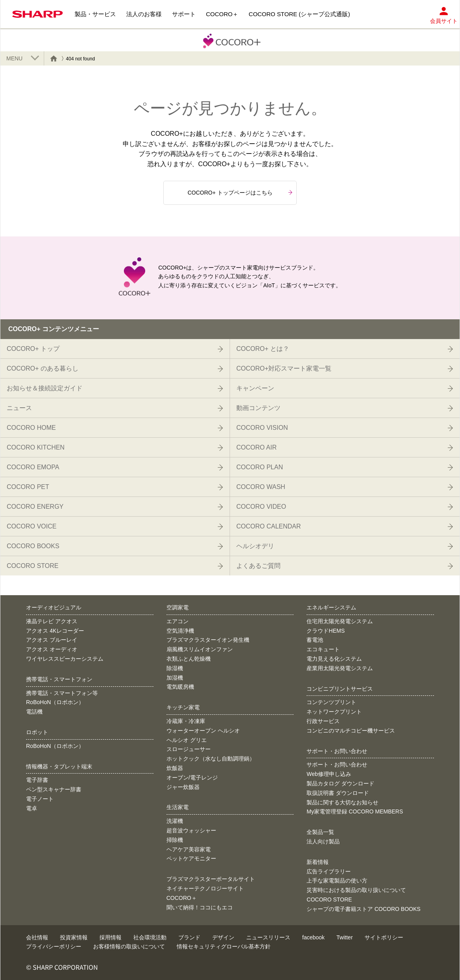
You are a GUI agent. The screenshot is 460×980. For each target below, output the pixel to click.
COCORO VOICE (114, 527)
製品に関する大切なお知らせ (342, 802)
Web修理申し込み (329, 774)
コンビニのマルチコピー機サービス (351, 731)
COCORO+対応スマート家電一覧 (344, 369)
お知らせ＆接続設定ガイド (114, 388)
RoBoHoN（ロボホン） (55, 702)
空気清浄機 (180, 631)
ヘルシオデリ (344, 546)
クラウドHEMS (325, 631)
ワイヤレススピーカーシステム (65, 659)
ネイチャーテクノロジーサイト (205, 888)
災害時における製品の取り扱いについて (356, 890)
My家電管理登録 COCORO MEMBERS (355, 811)
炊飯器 (175, 768)
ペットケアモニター (191, 858)
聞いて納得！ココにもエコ (200, 907)
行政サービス (323, 721)
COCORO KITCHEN (114, 448)
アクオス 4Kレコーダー (55, 631)
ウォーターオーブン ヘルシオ (203, 731)
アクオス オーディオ (52, 649)
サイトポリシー (384, 937)
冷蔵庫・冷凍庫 (186, 721)
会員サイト (444, 13)
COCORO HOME (114, 428)
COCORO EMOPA (114, 467)
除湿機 (175, 668)
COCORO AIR (344, 448)
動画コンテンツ (344, 408)
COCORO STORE (114, 566)
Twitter (345, 937)
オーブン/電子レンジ (192, 778)
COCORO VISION (344, 428)
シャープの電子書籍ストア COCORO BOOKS (364, 909)
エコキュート (323, 649)
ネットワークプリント (334, 712)
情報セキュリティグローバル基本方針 (224, 946)
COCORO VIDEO (344, 507)
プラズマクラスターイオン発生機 (208, 640)
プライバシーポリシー (54, 946)
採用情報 (110, 937)
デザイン (223, 937)
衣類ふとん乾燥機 (189, 659)
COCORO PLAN (344, 467)
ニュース (114, 408)
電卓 (32, 808)
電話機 (34, 712)
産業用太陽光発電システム (340, 668)
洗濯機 (175, 821)
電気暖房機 (180, 687)
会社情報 (37, 937)
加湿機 (175, 678)
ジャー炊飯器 (183, 787)
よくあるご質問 (344, 566)
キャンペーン (344, 388)
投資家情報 (74, 937)
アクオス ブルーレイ (52, 640)
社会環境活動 (150, 937)
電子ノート (40, 799)
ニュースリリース (268, 937)
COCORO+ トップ (114, 349)
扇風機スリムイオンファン (200, 649)
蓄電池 (315, 640)
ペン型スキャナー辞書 (54, 789)
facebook (313, 937)
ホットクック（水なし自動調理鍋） (211, 759)
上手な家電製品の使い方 (337, 881)
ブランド (189, 937)
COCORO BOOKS (114, 546)
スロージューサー (189, 749)
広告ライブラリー (329, 871)
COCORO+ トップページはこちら (240, 193)
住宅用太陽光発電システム (340, 621)
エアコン (178, 621)
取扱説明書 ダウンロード (338, 793)
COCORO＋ (182, 898)
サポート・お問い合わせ (337, 765)
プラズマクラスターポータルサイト (211, 879)
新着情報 (318, 862)
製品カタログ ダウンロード (340, 783)
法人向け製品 (323, 841)
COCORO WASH (344, 487)
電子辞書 (37, 780)
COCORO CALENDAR (344, 527)
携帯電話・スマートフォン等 (62, 693)
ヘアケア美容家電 (189, 849)
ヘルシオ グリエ (187, 740)
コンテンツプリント (331, 702)
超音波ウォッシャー (191, 830)
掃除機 (175, 840)
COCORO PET (114, 487)
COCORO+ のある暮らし (114, 369)
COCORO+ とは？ (344, 349)
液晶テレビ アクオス (52, 621)
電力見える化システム (334, 659)
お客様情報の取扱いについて (129, 946)
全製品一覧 (320, 832)
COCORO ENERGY (114, 507)
